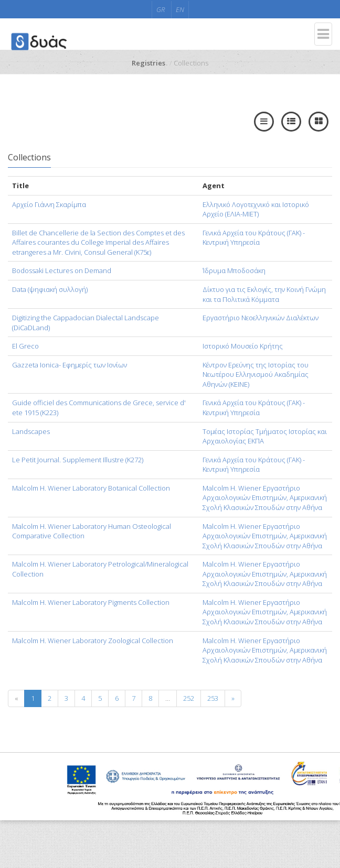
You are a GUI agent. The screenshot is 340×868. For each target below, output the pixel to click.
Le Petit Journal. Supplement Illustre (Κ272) (78, 460)
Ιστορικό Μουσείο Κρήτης (243, 346)
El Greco (25, 346)
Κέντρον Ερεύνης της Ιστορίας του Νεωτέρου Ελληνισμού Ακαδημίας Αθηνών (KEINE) (256, 375)
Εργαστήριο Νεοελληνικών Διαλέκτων (261, 318)
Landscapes (31, 431)
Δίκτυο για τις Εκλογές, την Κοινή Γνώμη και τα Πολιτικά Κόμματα (264, 294)
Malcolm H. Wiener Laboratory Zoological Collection (93, 641)
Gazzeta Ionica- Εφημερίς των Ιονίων (70, 365)
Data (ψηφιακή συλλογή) (50, 289)
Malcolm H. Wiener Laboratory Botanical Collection (91, 488)
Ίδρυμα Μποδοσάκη (234, 270)
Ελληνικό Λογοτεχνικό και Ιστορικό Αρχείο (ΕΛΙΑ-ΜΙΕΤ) (256, 209)
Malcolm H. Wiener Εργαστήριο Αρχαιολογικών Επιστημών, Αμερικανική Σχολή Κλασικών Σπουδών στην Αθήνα (265, 498)
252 (189, 698)
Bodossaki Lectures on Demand (62, 270)
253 (213, 698)
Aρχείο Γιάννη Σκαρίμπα (49, 204)
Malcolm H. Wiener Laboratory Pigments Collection (91, 602)
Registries (148, 63)
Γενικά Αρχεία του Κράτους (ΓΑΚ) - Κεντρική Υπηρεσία (254, 238)
